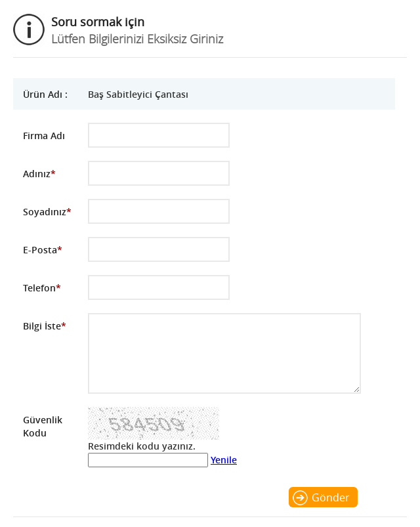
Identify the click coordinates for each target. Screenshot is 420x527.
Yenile (224, 460)
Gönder (331, 497)
